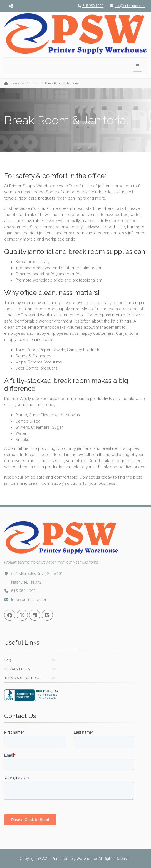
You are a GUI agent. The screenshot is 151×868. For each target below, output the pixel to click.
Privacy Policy (18, 669)
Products (32, 83)
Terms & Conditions (23, 678)
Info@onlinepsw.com (126, 6)
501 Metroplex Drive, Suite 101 (34, 574)
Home (15, 83)
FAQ (8, 660)
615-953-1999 (89, 6)
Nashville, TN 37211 (29, 582)
